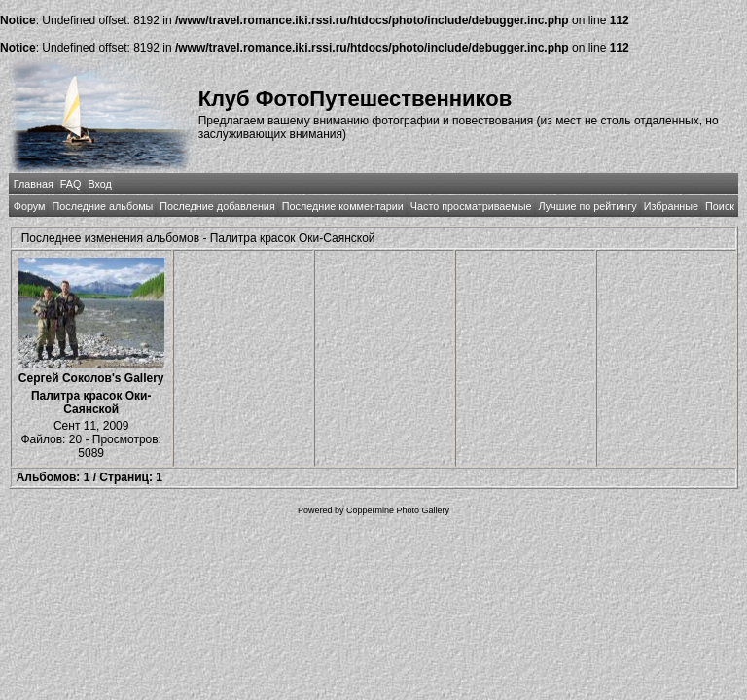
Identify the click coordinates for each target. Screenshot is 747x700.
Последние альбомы (102, 206)
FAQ (71, 184)
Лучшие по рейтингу (588, 206)
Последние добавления (217, 206)
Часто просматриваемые (471, 206)
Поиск (720, 206)
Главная (34, 184)
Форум (30, 206)
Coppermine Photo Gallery (398, 510)
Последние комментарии (343, 206)
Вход (99, 184)
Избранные (671, 206)
